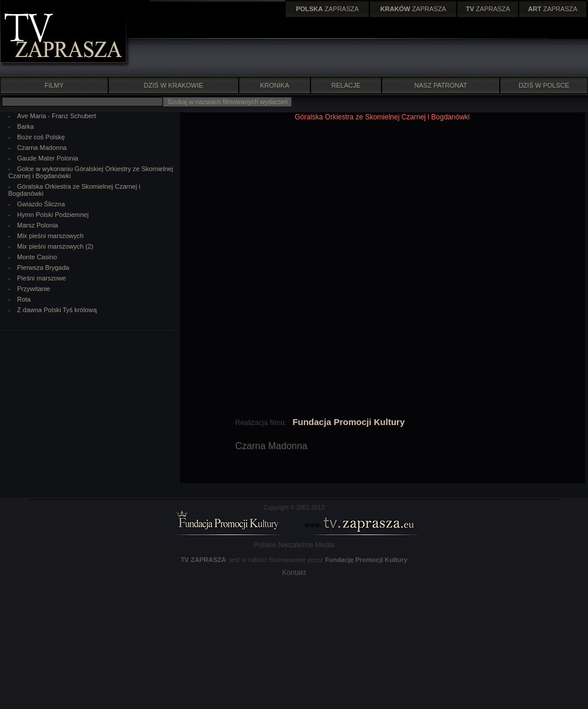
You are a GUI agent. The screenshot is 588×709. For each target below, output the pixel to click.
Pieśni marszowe (41, 278)
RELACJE (346, 85)
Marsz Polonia (38, 225)
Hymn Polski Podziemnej (53, 215)
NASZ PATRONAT (441, 85)
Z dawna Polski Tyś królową (57, 310)
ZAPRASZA (327, 9)
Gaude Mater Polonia (48, 158)
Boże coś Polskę (41, 137)
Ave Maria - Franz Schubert (56, 116)
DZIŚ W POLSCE (544, 85)
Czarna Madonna (42, 148)
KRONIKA (275, 85)
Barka (26, 126)
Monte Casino (37, 257)
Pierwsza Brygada (43, 267)
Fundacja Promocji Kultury (348, 422)
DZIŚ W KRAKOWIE (174, 85)
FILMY (54, 85)
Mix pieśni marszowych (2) (55, 246)
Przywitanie (34, 289)
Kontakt (294, 573)
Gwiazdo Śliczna (41, 204)
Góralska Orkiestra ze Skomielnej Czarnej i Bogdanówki (382, 117)
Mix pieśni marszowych (50, 236)
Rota (24, 299)
